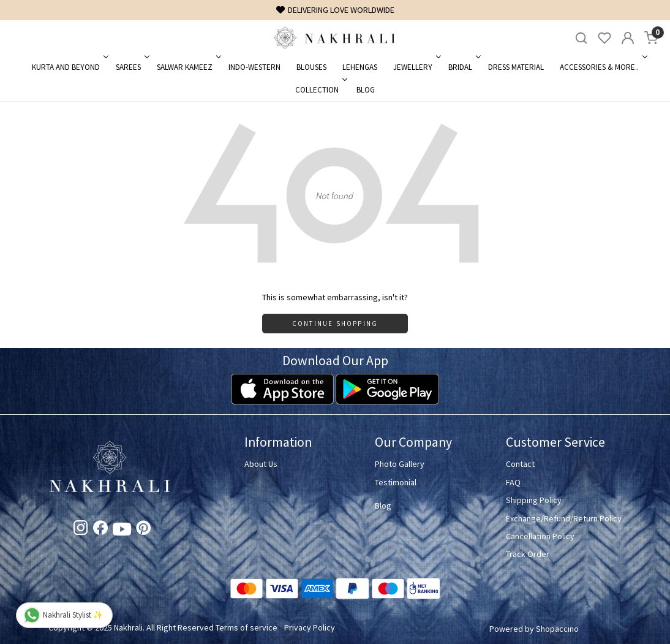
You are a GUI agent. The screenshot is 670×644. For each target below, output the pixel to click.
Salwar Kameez (188, 67)
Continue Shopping (335, 324)
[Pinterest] (143, 530)
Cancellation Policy (540, 536)
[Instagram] (81, 530)
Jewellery (416, 67)
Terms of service (247, 627)
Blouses (311, 67)
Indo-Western (254, 67)
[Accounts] (628, 38)
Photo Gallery (400, 464)
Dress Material (516, 67)
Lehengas (360, 67)
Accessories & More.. (602, 67)
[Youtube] (122, 531)
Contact (520, 464)
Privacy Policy (310, 627)
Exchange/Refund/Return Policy (564, 518)
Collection (320, 90)
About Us (261, 464)
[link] (581, 38)
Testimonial (396, 482)
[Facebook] (100, 530)
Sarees (131, 67)
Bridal (463, 67)
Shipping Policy (534, 500)
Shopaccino (557, 629)
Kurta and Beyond (69, 67)
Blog (366, 90)
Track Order (528, 554)
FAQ (513, 482)
